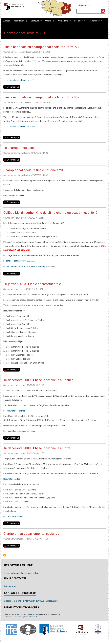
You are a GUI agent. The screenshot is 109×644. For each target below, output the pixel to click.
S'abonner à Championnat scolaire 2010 (5, 555)
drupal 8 (15, 617)
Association (20, 21)
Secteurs (35, 21)
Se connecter (84, 5)
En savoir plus (13, 87)
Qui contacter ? (11, 586)
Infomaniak (33, 617)
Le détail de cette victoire (15, 261)
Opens (49, 21)
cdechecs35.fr (18, 614)
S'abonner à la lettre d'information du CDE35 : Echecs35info (31, 601)
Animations (63, 21)
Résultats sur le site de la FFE (22, 80)
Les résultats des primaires (15, 411)
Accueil (7, 21)
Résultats (8, 196)
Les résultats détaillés (13, 517)
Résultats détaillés (12, 479)
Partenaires (95, 21)
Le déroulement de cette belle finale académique (25, 267)
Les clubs (79, 21)
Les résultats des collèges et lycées (19, 431)
